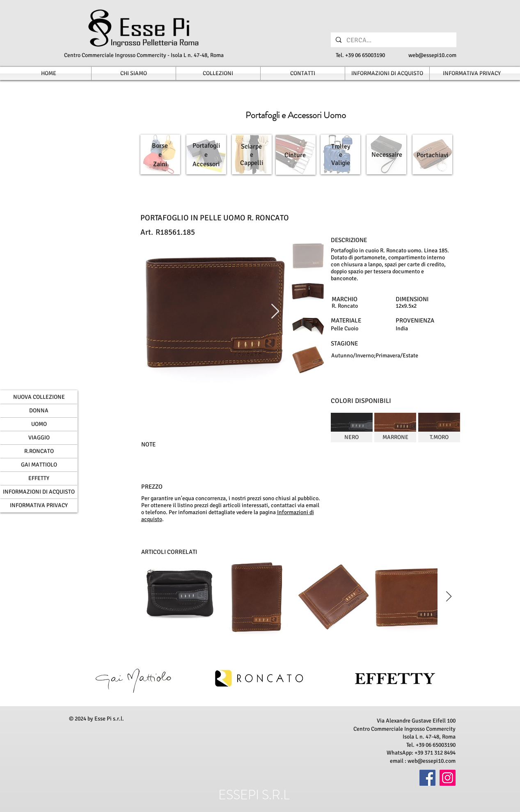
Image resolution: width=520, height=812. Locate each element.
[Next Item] (275, 312)
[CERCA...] (393, 40)
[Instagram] (448, 778)
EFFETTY (39, 478)
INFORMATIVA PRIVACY (39, 505)
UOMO (39, 424)
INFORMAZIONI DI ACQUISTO (39, 492)
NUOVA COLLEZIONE (39, 397)
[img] (352, 428)
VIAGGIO (39, 438)
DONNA (39, 411)
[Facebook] (427, 778)
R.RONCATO (39, 451)
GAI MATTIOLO (39, 465)
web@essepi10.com (432, 55)
